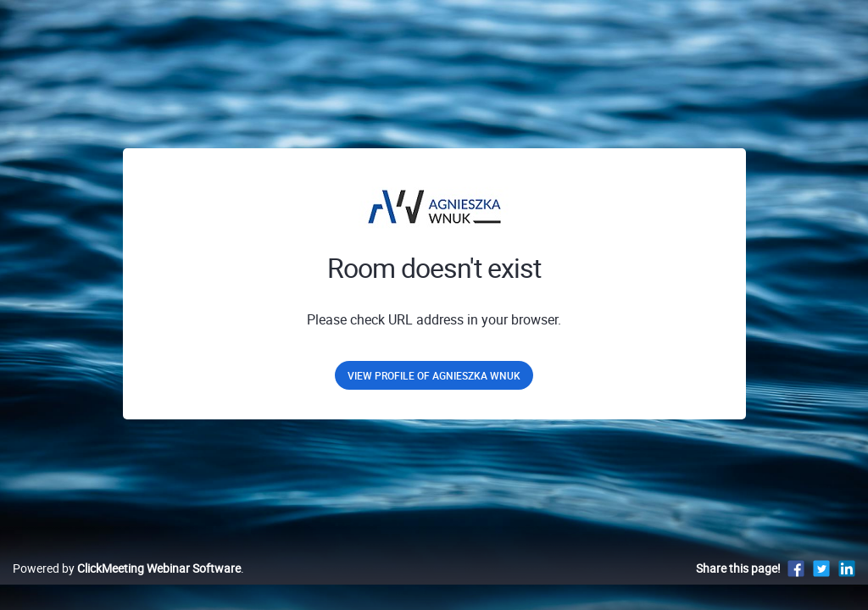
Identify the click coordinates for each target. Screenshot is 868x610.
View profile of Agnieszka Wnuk (434, 375)
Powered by (127, 586)
